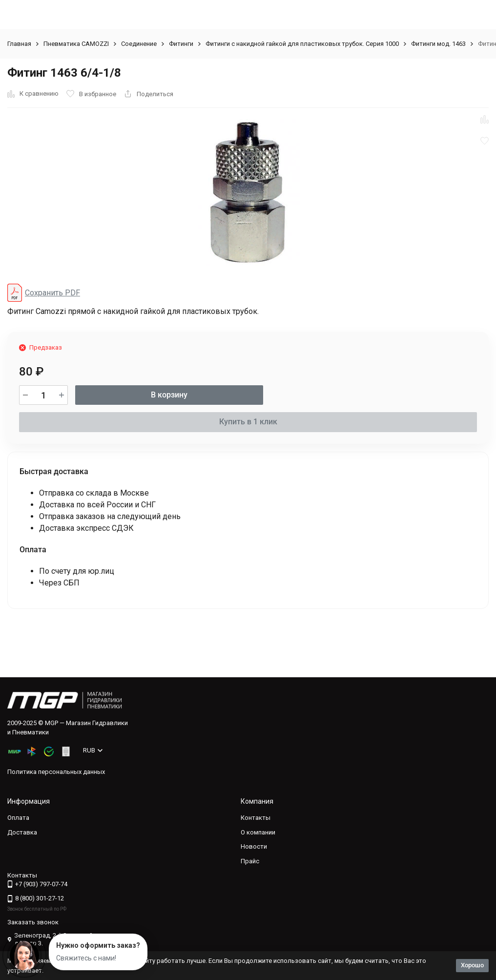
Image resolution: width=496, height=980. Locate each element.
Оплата (18, 818)
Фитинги (181, 44)
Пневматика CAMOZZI (76, 44)
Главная (19, 44)
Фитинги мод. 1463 (438, 44)
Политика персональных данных (56, 772)
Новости (254, 846)
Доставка (22, 832)
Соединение (139, 44)
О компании (258, 832)
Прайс (250, 861)
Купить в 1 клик (248, 422)
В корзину (169, 395)
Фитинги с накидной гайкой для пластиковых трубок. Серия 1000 (302, 44)
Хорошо (472, 965)
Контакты (256, 818)
